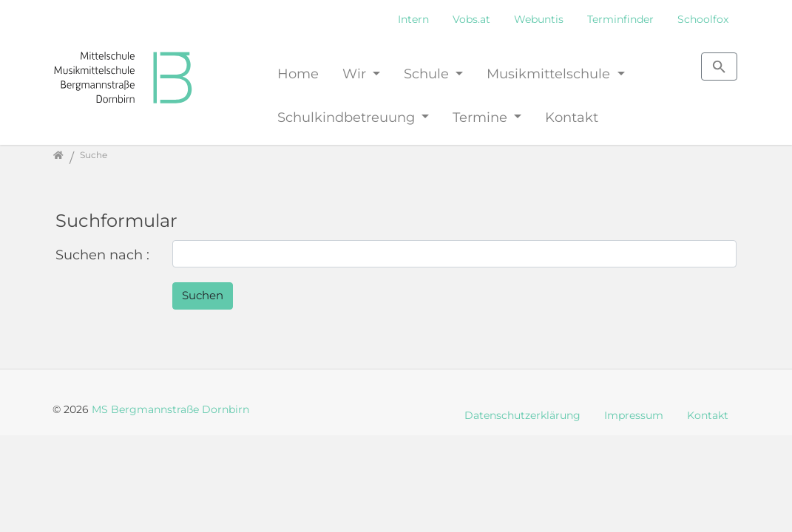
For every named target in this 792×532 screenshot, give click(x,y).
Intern (413, 19)
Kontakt (572, 117)
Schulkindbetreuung (348, 117)
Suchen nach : (102, 255)
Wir (356, 74)
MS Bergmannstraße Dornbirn (170, 409)
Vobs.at (471, 19)
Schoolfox (703, 19)
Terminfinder (620, 19)
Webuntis (539, 19)
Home (298, 74)
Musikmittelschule (550, 74)
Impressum (634, 415)
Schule (428, 74)
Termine (482, 117)
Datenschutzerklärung (522, 415)
